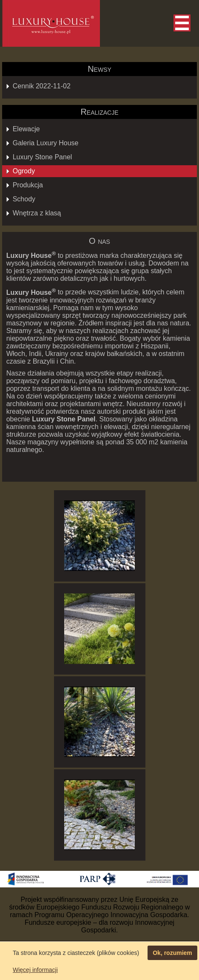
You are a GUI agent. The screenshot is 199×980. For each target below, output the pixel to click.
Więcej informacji (35, 970)
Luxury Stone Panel (43, 157)
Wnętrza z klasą (37, 213)
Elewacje (26, 129)
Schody (24, 199)
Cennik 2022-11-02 (42, 86)
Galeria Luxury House (46, 143)
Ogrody (24, 171)
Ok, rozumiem (172, 953)
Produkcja (28, 185)
